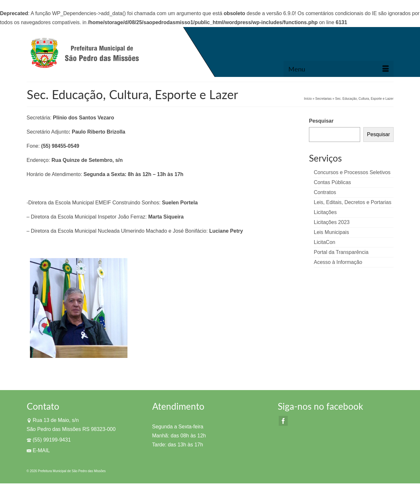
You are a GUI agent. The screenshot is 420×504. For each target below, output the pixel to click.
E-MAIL (38, 450)
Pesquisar (321, 121)
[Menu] (339, 69)
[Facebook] (283, 421)
